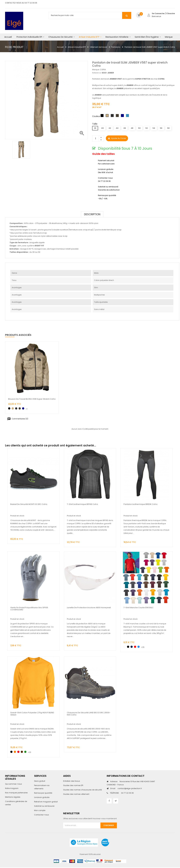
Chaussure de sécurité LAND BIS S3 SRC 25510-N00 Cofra (89, 714)
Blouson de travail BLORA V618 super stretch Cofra (32, 399)
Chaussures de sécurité (60, 37)
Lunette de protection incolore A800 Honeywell (89, 608)
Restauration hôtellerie (117, 37)
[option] (21, 150)
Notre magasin (12, 788)
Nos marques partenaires (16, 793)
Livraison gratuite (42, 797)
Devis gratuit (40, 781)
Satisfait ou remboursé (44, 806)
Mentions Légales (13, 797)
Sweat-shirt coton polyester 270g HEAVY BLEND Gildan (32, 714)
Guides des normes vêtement (76, 794)
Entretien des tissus (72, 781)
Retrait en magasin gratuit (46, 802)
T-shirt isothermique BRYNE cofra (82, 504)
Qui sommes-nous (14, 784)
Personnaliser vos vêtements (42, 787)
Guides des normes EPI (73, 785)
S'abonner (109, 825)
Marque (169, 37)
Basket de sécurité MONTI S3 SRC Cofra (29, 504)
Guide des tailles (103, 154)
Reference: (97, 73)
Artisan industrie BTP (89, 37)
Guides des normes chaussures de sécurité (82, 790)
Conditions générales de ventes (16, 803)
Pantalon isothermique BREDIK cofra (140, 504)
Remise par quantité (43, 793)
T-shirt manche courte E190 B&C (138, 608)
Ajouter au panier (117, 138)
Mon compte (40, 810)
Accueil (8, 37)
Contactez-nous (42, 815)
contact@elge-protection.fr (126, 788)
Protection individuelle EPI (29, 37)
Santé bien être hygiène (147, 37)
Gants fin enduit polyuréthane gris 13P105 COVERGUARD (29, 609)
